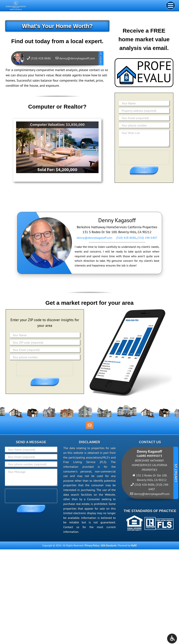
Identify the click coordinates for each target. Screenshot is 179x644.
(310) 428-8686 (126, 238)
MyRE (134, 546)
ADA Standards (109, 546)
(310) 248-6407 (147, 238)
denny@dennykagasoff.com (94, 238)
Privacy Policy (92, 546)
